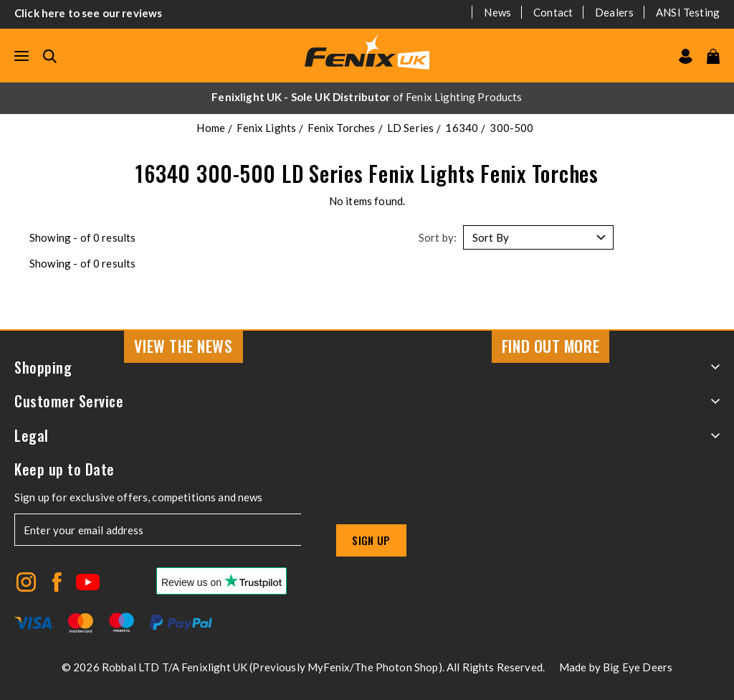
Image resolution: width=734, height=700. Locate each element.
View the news (183, 346)
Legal (367, 436)
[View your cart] (713, 56)
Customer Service (367, 401)
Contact (553, 12)
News (497, 12)
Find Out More (550, 346)
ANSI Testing (688, 12)
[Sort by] (538, 237)
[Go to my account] (686, 56)
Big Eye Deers (638, 667)
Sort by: (438, 237)
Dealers (614, 12)
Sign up (371, 540)
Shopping (367, 368)
